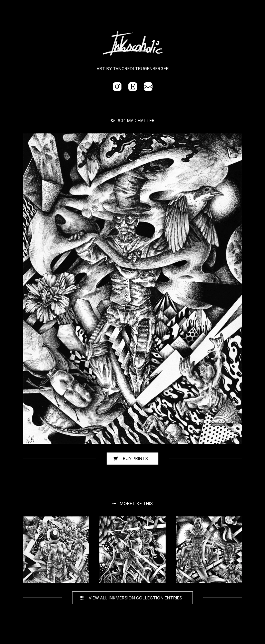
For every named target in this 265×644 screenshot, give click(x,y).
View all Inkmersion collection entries (131, 598)
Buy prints (131, 459)
